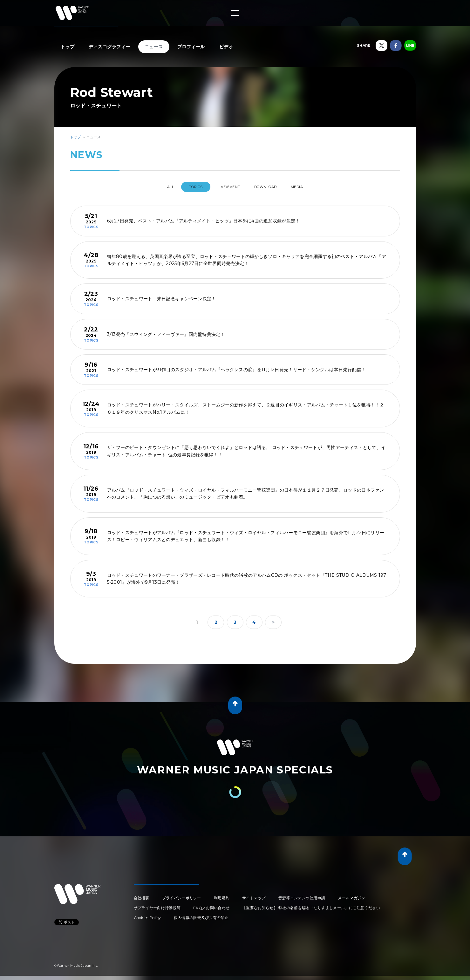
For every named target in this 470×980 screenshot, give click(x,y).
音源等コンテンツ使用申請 (302, 895)
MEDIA (309, 187)
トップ (68, 47)
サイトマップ (254, 895)
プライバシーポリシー (182, 895)
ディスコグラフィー (109, 47)
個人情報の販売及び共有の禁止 (201, 915)
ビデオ (226, 47)
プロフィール (191, 47)
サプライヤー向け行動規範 (157, 905)
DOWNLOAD (271, 187)
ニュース (154, 47)
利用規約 (222, 895)
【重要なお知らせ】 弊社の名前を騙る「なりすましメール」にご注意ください (311, 905)
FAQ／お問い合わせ (211, 905)
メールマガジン (351, 895)
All (158, 187)
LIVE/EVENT (228, 187)
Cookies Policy (147, 915)
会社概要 (142, 895)
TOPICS (189, 187)
